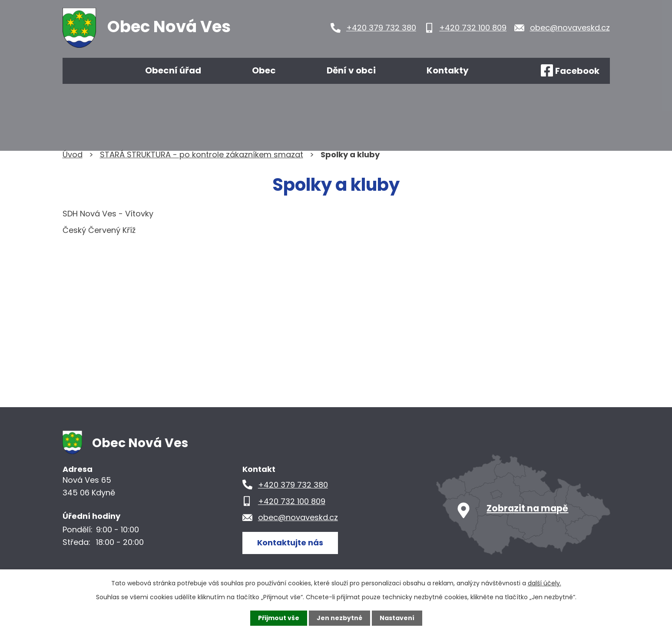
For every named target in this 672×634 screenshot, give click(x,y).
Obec (264, 70)
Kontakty (448, 70)
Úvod (88, 71)
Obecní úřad (173, 70)
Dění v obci (351, 70)
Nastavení (397, 618)
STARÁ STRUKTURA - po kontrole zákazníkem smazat (202, 154)
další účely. (545, 583)
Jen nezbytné (339, 618)
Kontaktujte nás (290, 543)
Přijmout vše (279, 618)
